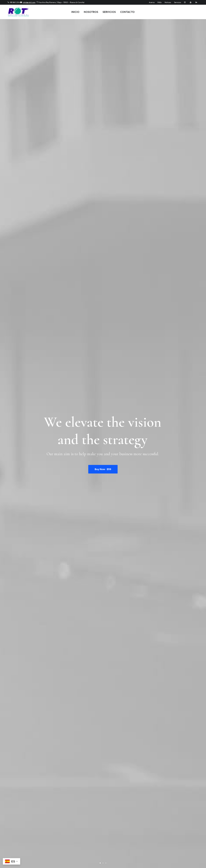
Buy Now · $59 (103, 90)
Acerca (152, 2)
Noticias (168, 2)
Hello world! (17, 578)
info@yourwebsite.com (69, 802)
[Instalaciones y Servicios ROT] (18, 12)
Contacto (127, 12)
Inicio (75, 12)
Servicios (178, 2)
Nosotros (91, 12)
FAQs (160, 2)
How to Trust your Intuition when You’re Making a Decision (99, 626)
